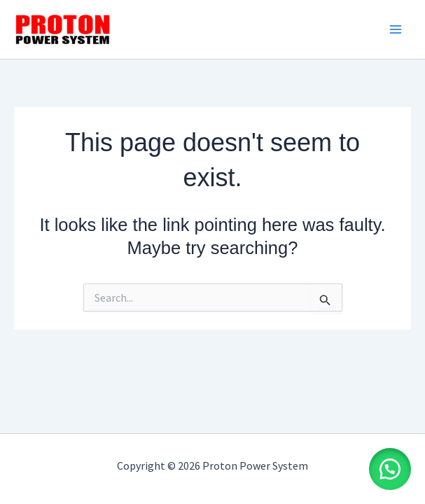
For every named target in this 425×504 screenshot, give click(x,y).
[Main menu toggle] (396, 29)
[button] (390, 469)
